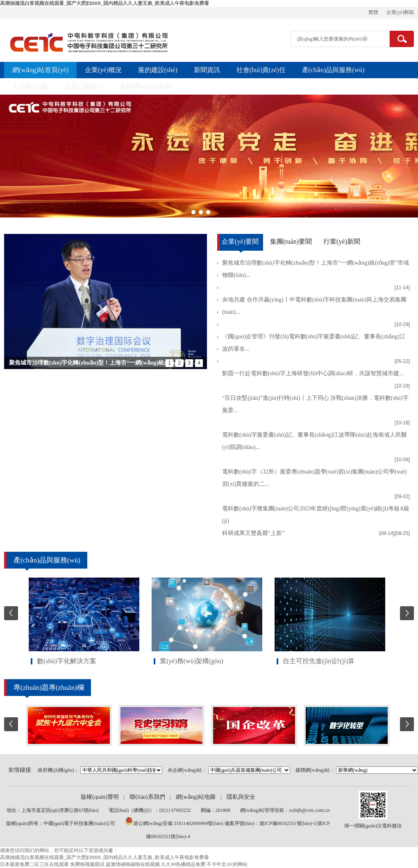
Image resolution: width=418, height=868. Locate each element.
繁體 (373, 12)
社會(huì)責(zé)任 (261, 70)
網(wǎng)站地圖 (196, 797)
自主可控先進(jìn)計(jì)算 (319, 661)
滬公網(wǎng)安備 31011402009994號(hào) (179, 823)
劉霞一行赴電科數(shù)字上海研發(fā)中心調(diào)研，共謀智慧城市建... (313, 373)
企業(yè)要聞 (240, 241)
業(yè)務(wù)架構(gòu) (192, 661)
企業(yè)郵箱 (400, 12)
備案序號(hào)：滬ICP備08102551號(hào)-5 (270, 823)
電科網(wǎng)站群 (145, 86)
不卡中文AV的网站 (227, 864)
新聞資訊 (207, 70)
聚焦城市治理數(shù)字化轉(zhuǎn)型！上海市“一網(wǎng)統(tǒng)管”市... (103, 363)
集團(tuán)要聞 (291, 241)
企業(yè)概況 (103, 70)
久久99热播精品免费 (183, 864)
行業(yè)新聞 (342, 241)
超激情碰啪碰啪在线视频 (133, 864)
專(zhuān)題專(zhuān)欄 (49, 688)
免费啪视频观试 (87, 864)
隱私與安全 (241, 797)
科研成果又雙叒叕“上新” (253, 533)
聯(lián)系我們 (147, 797)
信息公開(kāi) (84, 86)
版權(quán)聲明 (100, 797)
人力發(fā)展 (30, 86)
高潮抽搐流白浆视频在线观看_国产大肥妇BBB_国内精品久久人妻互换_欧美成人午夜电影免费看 (104, 3)
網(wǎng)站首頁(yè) (40, 70)
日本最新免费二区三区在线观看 (34, 864)
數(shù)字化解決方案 (67, 661)
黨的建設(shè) (158, 70)
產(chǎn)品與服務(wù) (333, 70)
